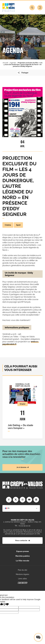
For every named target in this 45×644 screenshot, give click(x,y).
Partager (22, 73)
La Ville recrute (22, 561)
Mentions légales (22, 574)
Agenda (13, 63)
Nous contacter (23, 540)
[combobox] (21, 508)
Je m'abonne (23, 467)
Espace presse (23, 551)
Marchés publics (23, 556)
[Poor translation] (6, 604)
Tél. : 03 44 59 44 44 (22, 526)
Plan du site (22, 570)
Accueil (5, 63)
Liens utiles (22, 579)
